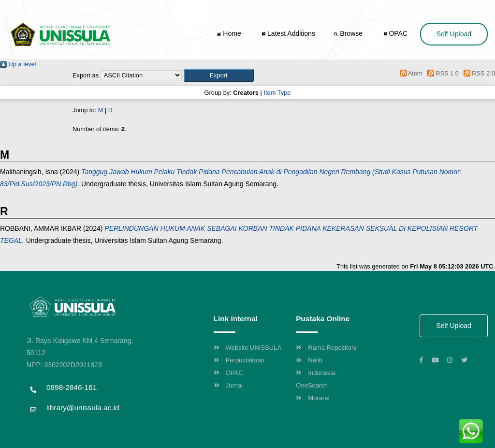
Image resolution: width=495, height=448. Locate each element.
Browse (349, 33)
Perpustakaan (239, 360)
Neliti (309, 360)
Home (230, 33)
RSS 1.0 (441, 73)
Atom (410, 73)
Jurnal (228, 385)
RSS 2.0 (478, 73)
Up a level (18, 64)
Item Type (277, 93)
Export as (86, 75)
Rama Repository (326, 348)
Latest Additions (289, 33)
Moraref (313, 398)
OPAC (396, 33)
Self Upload (454, 34)
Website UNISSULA (247, 348)
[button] (219, 75)
